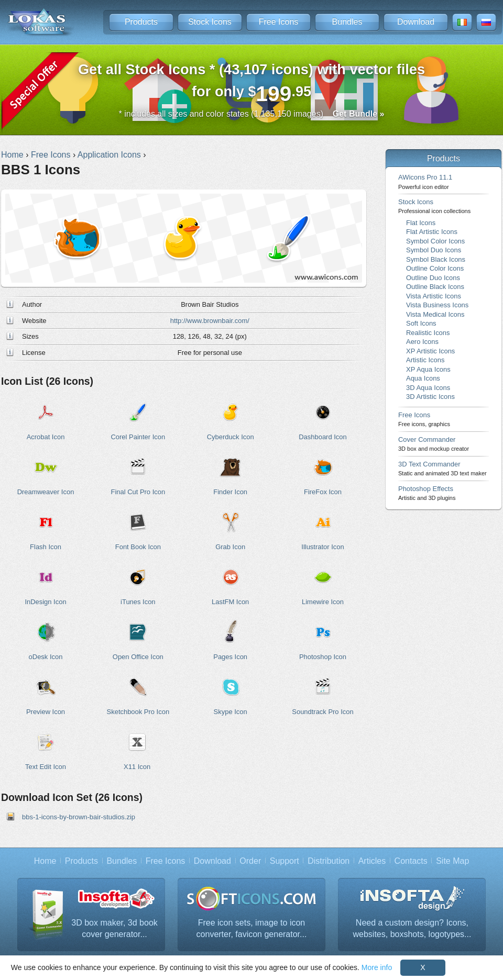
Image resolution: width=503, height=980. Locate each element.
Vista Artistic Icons (434, 296)
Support (285, 861)
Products (141, 22)
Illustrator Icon (322, 547)
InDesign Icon (45, 602)
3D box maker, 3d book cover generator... (114, 928)
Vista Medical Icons (435, 314)
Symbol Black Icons (436, 259)
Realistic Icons (428, 333)
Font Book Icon (138, 547)
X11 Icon (137, 767)
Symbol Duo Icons (434, 250)
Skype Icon (231, 712)
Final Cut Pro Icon (138, 492)
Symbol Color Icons (435, 241)
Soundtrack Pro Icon (322, 712)
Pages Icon (230, 657)
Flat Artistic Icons (432, 232)
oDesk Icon (46, 657)
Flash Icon (46, 547)
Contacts (411, 861)
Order (250, 861)
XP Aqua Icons (428, 369)
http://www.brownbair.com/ (210, 321)
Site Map (452, 861)
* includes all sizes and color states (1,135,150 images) (252, 114)
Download (416, 22)
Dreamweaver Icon (46, 492)
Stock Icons (210, 22)
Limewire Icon (323, 602)
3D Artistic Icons (430, 397)
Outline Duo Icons (433, 278)
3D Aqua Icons (428, 388)
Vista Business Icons (437, 305)
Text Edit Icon (46, 767)
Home (45, 861)
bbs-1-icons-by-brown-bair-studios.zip (79, 817)
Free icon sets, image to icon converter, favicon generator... (252, 928)
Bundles (347, 22)
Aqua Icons (423, 378)
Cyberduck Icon (231, 437)
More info (377, 967)
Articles (372, 861)
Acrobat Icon (46, 437)
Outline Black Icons (435, 287)
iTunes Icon (138, 602)
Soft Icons (421, 323)
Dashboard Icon (322, 437)
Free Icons (279, 22)
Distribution (329, 861)
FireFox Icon (323, 492)
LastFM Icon (230, 602)
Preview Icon (46, 712)
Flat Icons (421, 223)
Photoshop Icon (323, 657)
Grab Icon (230, 547)
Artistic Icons (425, 360)
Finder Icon (230, 492)
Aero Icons (422, 342)
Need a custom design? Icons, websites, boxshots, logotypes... (412, 928)
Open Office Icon (138, 657)
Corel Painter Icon (138, 437)
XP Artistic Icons (430, 351)
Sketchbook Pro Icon (138, 712)
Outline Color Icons (435, 268)
